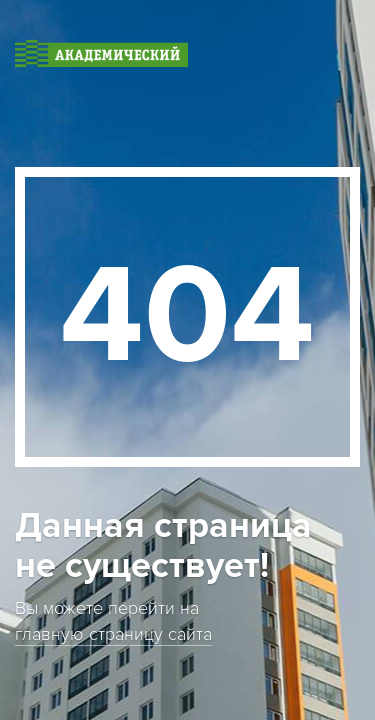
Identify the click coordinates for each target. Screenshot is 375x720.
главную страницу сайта (113, 634)
